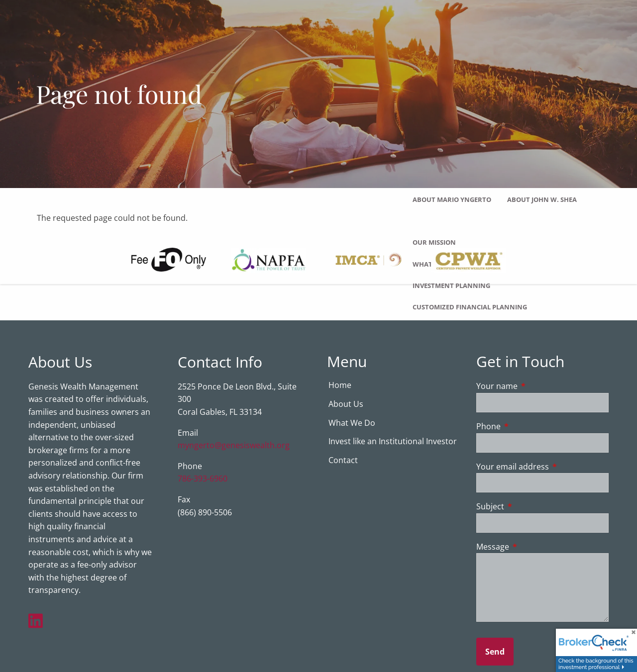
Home (340, 385)
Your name (537, 386)
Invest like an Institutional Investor (393, 442)
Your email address (542, 467)
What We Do (352, 423)
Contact (343, 461)
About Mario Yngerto (452, 199)
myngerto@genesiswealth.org (234, 446)
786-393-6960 (203, 479)
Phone (529, 427)
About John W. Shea (542, 199)
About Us (346, 404)
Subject (530, 507)
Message (533, 547)
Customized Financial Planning (470, 307)
